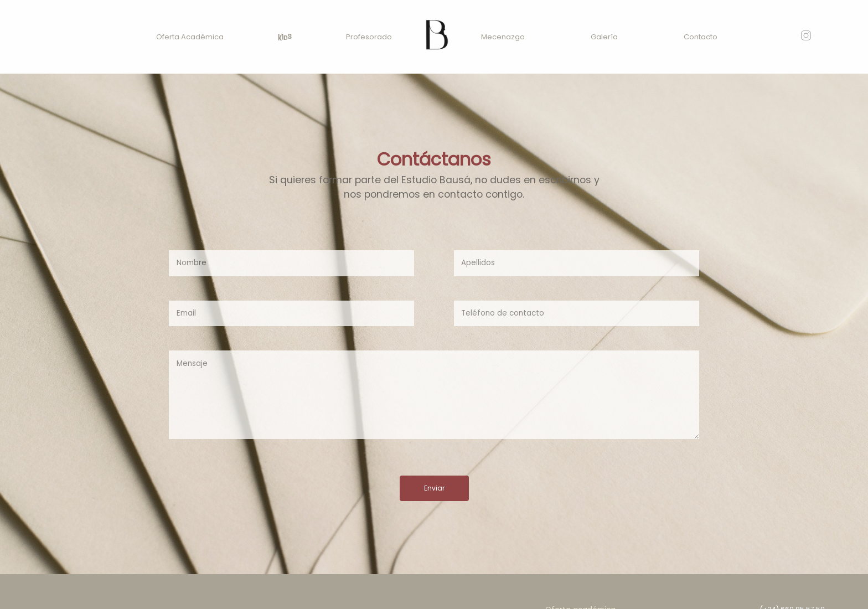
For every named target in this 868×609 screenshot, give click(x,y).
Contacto (701, 37)
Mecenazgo (503, 37)
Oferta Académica (190, 37)
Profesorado (369, 37)
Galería (604, 37)
